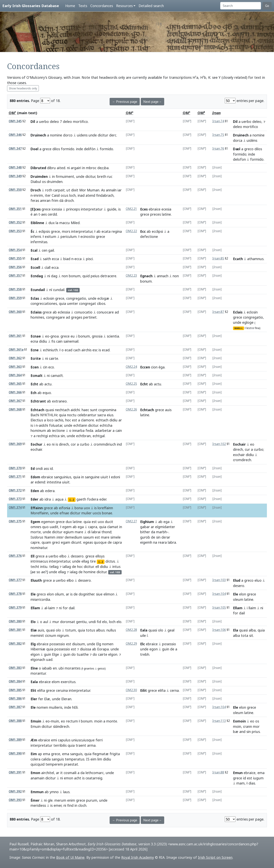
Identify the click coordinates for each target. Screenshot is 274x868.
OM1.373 (15, 499)
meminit (37, 635)
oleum (238, 599)
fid (99, 622)
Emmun (37, 792)
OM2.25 (131, 384)
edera (50, 491)
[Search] (241, 6)
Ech (34, 393)
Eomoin (239, 721)
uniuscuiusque (83, 740)
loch (72, 195)
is (119, 209)
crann (247, 726)
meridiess (38, 805)
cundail (59, 290)
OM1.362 (15, 358)
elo (105, 622)
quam (46, 542)
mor (256, 726)
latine (166, 214)
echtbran (83, 436)
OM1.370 (15, 468)
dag (54, 276)
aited (61, 168)
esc (95, 350)
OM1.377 (15, 580)
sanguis (76, 754)
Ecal (34, 250)
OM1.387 (15, 707)
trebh (145, 654)
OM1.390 (15, 753)
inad (81, 195)
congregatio (76, 298)
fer (41, 699)
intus (116, 567)
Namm (50, 537)
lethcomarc (95, 773)
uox (87, 508)
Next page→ (152, 102)
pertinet (90, 317)
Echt (34, 384)
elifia (41, 690)
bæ (236, 732)
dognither (86, 594)
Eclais (238, 312)
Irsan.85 (218, 258)
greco (249, 149)
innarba (78, 430)
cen (45, 250)
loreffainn (105, 508)
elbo (63, 556)
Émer (35, 800)
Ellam (35, 608)
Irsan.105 (219, 608)
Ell (33, 556)
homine (90, 572)
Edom (35, 477)
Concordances (102, 6)
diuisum (79, 644)
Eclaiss (36, 312)
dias (252, 783)
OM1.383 (15, 668)
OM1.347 (15, 149)
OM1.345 (15, 121)
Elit (33, 690)
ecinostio (88, 236)
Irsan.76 (218, 149)
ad (117, 312)
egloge (248, 322)
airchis (86, 350)
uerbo (44, 121)
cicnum (51, 635)
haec (85, 410)
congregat (88, 303)
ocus (64, 195)
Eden (35, 491)
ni (68, 168)
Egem (35, 522)
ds (110, 561)
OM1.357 (15, 276)
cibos (101, 303)
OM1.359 (15, 298)
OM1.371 (15, 477)
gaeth (81, 499)
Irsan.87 (218, 312)
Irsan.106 (219, 630)
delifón (90, 149)
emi (54, 740)
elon (50, 594)
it (62, 773)
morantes (73, 668)
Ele (33, 594)
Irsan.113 (219, 721)
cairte (54, 358)
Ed (33, 468)
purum (92, 800)
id (51, 468)
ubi (61, 668)
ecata (106, 231)
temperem (54, 764)
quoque (100, 542)
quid (86, 276)
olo (58, 630)
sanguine (92, 477)
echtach (102, 420)
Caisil (56, 195)
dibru (51, 168)
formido (68, 149)
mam (240, 783)
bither (145, 532)
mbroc (91, 168)
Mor (83, 190)
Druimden (39, 176)
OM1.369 (15, 444)
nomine (56, 135)
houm (38, 430)
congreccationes (44, 303)
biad (67, 259)
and (242, 732)
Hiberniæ (38, 649)
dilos (56, 149)
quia (62, 303)
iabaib (47, 668)
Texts (83, 6)
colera (35, 759)
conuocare (105, 312)
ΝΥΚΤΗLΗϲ (49, 415)
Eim (34, 754)
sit (251, 635)
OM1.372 (15, 490)
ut (68, 190)
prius (256, 732)
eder (103, 499)
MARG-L (239, 328)
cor (73, 444)
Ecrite (36, 358)
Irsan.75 (218, 135)
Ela (236, 630)
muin (55, 721)
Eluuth (36, 580)
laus (66, 792)
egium (69, 532)
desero (239, 586)
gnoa (55, 336)
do (74, 654)
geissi (101, 668)
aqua (59, 499)
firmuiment (65, 176)
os (44, 182)
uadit (54, 527)
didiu (43, 341)
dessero (77, 556)
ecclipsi (157, 231)
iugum (258, 778)
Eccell (35, 267)
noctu (72, 415)
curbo (85, 444)
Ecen (35, 367)
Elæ (34, 630)
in (84, 168)
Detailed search (151, 6)
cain (59, 341)
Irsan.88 (218, 772)
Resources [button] (124, 6)
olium (59, 594)
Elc (143, 644)
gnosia (97, 336)
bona (79, 508)
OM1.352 (15, 222)
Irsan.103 (219, 580)
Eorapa (103, 649)
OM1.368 (15, 409)
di (89, 532)
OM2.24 (131, 367)
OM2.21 (131, 209)
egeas (88, 542)
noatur (39, 548)
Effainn (37, 508)
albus (100, 630)
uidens (82, 135)
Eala (144, 630)
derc (113, 135)
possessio (57, 644)
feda (89, 430)
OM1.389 (15, 740)
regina (117, 231)
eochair (36, 449)
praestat (71, 764)
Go (267, 6)
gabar (145, 527)
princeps (73, 209)
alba (252, 630)
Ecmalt (37, 376)
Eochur (36, 444)
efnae (64, 513)
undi (92, 622)
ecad (68, 350)
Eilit (144, 690)
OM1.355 (15, 258)
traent (81, 745)
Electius (37, 420)
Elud (237, 580)
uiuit (104, 477)
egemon (48, 522)
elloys (100, 556)
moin (98, 721)
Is (37, 537)
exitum (50, 236)
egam (66, 542)
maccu (65, 223)
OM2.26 (131, 409)
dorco (68, 135)
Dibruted (38, 168)
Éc (32, 231)
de (110, 542)
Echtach (37, 410)
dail (72, 608)
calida (46, 759)
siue (99, 594)
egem (67, 527)
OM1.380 (15, 621)
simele (116, 537)
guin (48, 654)
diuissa (86, 649)
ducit (109, 522)
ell (97, 567)
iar (120, 190)
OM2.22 (131, 231)
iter (48, 195)
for (65, 608)
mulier (87, 513)
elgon (35, 654)
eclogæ (103, 298)
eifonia (65, 508)
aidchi (75, 410)
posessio (169, 644)
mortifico (80, 121)
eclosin (49, 298)
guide (112, 209)
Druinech (38, 135)
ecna (34, 341)
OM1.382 (15, 644)
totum (71, 630)
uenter (73, 303)
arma (91, 745)
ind (119, 444)
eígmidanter (165, 527)
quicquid (38, 764)
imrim (38, 195)
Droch (36, 190)
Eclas (35, 298)
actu (48, 384)
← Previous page (125, 102)
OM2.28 (131, 630)
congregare (55, 317)
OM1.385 (15, 690)
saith (47, 259)
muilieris (56, 707)
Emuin (36, 721)
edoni (116, 477)
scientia (113, 336)
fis (53, 341)
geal (171, 630)
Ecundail (38, 290)
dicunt (76, 542)
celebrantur (87, 415)
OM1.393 (15, 800)
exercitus (68, 682)
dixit (75, 190)
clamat (113, 527)
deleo (54, 121)
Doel (34, 149)
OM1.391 (15, 772)
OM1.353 (15, 231)
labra (172, 542)
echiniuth (50, 350)
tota (245, 635)
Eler (34, 699)
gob (145, 537)
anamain (37, 778)
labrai (96, 532)
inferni (36, 236)
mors (66, 231)
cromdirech (242, 460)
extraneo (59, 401)
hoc (68, 420)
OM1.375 (15, 521)
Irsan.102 (219, 444)
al (46, 608)
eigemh (146, 542)
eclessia (64, 312)
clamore (88, 420)
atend (90, 195)
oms (36, 527)
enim (71, 800)
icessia (57, 209)
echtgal (99, 436)
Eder (34, 499)
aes (44, 214)
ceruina (62, 690)
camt (57, 376)
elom (56, 682)
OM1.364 (15, 375)
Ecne (35, 350)
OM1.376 (15, 556)
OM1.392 (15, 791)
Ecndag (37, 276)
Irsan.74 (218, 121)
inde (80, 149)
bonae (107, 513)
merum (60, 800)
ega (81, 527)
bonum (75, 276)
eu (73, 336)
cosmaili (70, 773)
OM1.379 (15, 608)
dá (61, 200)
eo (47, 336)
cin (45, 367)
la (57, 223)
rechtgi (42, 436)
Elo (33, 622)
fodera (93, 499)
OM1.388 (15, 721)
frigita (115, 754)
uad (49, 659)
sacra (102, 415)
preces (156, 214)
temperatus (75, 759)
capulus (64, 740)
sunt (94, 410)
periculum (69, 236)
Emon (35, 773)
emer (58, 805)
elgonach (38, 659)
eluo (258, 580)
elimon (109, 594)
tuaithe (83, 654)
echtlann (80, 425)
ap (40, 754)
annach (163, 276)
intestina (54, 482)
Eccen (145, 367)
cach (77, 350)
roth (49, 190)
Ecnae (36, 336)
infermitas (39, 242)
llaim (252, 608)
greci (56, 542)
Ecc (143, 231)
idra (48, 499)
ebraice (155, 209)
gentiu (81, 622)
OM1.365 (15, 384)
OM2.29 (131, 644)
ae (34, 572)
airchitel (48, 773)
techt (35, 567)
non (65, 276)
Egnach (146, 276)
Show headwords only (23, 88)
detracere (108, 276)
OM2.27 (131, 521)
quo (45, 527)
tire (93, 561)
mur (56, 622)
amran (45, 200)
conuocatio (83, 312)
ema (47, 754)
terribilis (60, 745)
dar (166, 537)
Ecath (238, 259)
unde (93, 135)
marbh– (162, 532)
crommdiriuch (105, 444)
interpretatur (92, 209)
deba (103, 168)
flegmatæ (101, 754)
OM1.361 (15, 336)
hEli (75, 707)
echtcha (106, 425)
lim (100, 759)
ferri (99, 740)
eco (51, 367)
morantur (38, 673)
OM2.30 (131, 690)
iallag (67, 567)
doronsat (68, 622)
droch (69, 200)
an (35, 214)
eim (93, 759)
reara (162, 542)
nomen (108, 644)
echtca (54, 436)
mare (79, 532)
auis (168, 410)
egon (154, 649)
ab (98, 231)
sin (63, 436)
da (153, 532)
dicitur (103, 135)
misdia (40, 599)
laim (52, 608)
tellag (54, 567)
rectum (72, 721)
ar (120, 420)
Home (70, 6)
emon (68, 778)
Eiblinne (37, 223)
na (155, 542)
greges (77, 317)
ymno (54, 792)
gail (51, 250)
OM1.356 (15, 267)
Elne (34, 668)
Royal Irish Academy (138, 857)
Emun (238, 773)
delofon (239, 159)
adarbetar (103, 430)
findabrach (105, 195)
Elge (55, 654)
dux (52, 223)
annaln (111, 190)
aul (46, 622)
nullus (111, 630)
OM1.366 (15, 392)
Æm (34, 740)
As (103, 190)
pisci (89, 259)
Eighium (147, 522)
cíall (48, 267)
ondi (39, 468)
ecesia (166, 209)
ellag (85, 561)
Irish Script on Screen (215, 857)
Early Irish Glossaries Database (31, 6)
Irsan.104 (219, 594)
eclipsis (44, 231)
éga (162, 367)
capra (93, 527)
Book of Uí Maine (70, 857)
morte (36, 532)
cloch (82, 805)
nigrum (63, 635)
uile (143, 635)
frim (55, 200)
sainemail (71, 341)
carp (59, 190)
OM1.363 (15, 367)
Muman (93, 190)
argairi (76, 168)
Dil (235, 121)
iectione (58, 430)
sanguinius (63, 477)
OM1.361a (16, 350)
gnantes (89, 668)
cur (247, 449)
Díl (33, 121)
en (55, 668)
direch (64, 444)
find (70, 805)
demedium (73, 537)
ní (51, 290)
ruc (110, 176)
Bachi (35, 415)
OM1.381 (15, 630)
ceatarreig (94, 778)
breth (102, 176)
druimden (55, 182)
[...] (72, 500)
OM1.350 (15, 190)
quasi (50, 410)
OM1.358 (15, 289)
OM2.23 (131, 276)
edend (40, 482)
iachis (59, 420)
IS (88, 759)
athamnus (255, 259)
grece (47, 149)
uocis (97, 513)
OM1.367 (15, 401)
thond (106, 532)
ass (46, 468)
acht (78, 778)
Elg (33, 644)
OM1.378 (15, 594)
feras (35, 200)
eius (110, 415)
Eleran (66, 699)
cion (154, 367)
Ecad (35, 259)
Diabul (36, 182)
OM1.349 (15, 176)
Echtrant (38, 401)
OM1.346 (15, 135)
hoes (37, 317)
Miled (75, 223)
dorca (238, 140)
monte (112, 721)
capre (35, 542)
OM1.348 (15, 167)
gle (50, 800)
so (38, 572)
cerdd (52, 214)
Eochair (239, 444)
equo (47, 393)
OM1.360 (15, 312)
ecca (55, 259)
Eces (144, 209)
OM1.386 (15, 699)
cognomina (107, 410)
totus (90, 630)
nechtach (62, 410)
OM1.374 (15, 508)
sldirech (61, 726)
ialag (74, 572)
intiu (44, 567)
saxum (89, 537)
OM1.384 (15, 681)
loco (50, 420)
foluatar (56, 425)
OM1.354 (15, 250)
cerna (174, 690)
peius (95, 276)
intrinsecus (39, 561)
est (75, 420)
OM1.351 (15, 209)
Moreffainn (39, 513)
